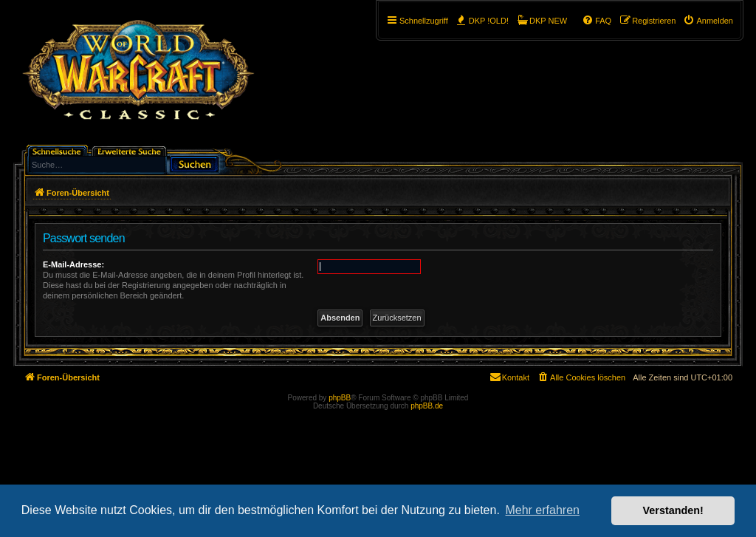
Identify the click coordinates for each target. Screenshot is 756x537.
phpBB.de (427, 406)
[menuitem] (708, 21)
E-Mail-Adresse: (73, 264)
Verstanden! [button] (673, 510)
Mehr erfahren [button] (542, 510)
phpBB (340, 398)
